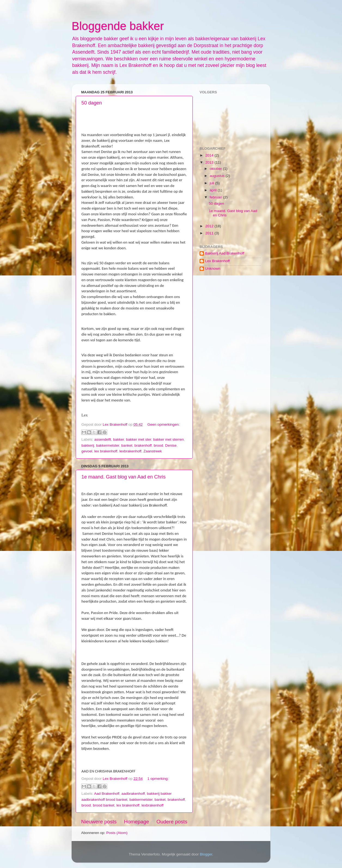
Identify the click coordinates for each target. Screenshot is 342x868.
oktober (216, 169)
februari (216, 197)
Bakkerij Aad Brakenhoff (225, 253)
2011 (210, 233)
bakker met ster (139, 439)
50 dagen (92, 103)
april (214, 190)
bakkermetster (108, 445)
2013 (210, 162)
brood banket (104, 805)
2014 (210, 155)
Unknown (213, 269)
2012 (210, 226)
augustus (218, 176)
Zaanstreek (153, 451)
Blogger (206, 854)
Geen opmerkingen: (164, 424)
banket (127, 445)
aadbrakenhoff (133, 794)
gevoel (87, 451)
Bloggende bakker (118, 26)
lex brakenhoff (106, 451)
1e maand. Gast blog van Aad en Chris (123, 477)
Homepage (136, 822)
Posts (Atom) (117, 833)
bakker (118, 439)
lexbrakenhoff (130, 451)
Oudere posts (172, 822)
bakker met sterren (168, 439)
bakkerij (88, 445)
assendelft (103, 439)
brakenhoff (143, 445)
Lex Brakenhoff (217, 261)
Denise (171, 445)
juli (212, 183)
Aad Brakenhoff (107, 794)
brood (159, 445)
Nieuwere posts (99, 822)
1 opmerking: (158, 779)
